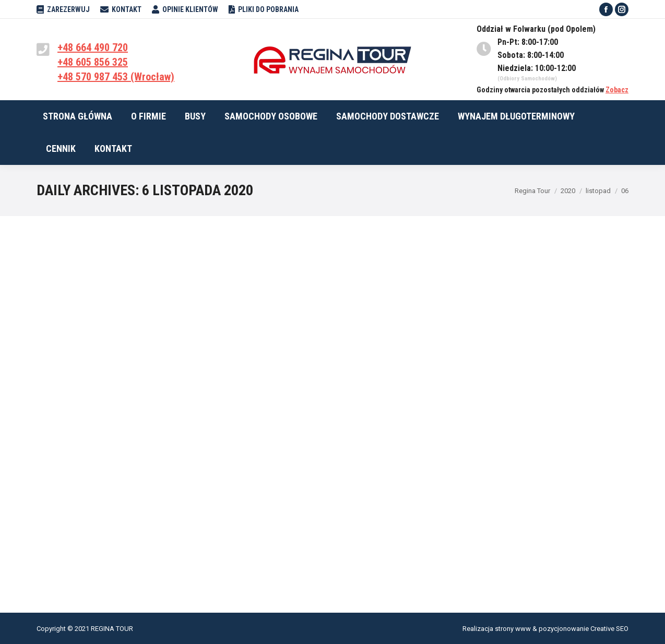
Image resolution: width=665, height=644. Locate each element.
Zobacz (617, 90)
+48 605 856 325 (93, 62)
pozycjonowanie (564, 629)
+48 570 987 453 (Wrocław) (116, 77)
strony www (513, 629)
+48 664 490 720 (93, 47)
